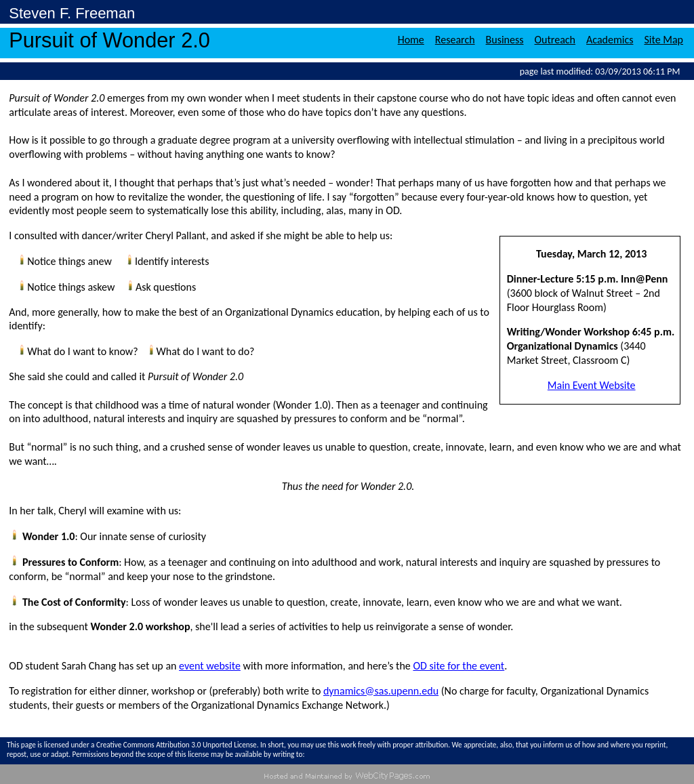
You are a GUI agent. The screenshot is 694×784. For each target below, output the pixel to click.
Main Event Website (592, 385)
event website (210, 666)
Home (411, 40)
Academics (610, 40)
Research (455, 40)
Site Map (664, 40)
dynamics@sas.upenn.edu (381, 691)
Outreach (555, 40)
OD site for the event (458, 666)
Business (505, 40)
